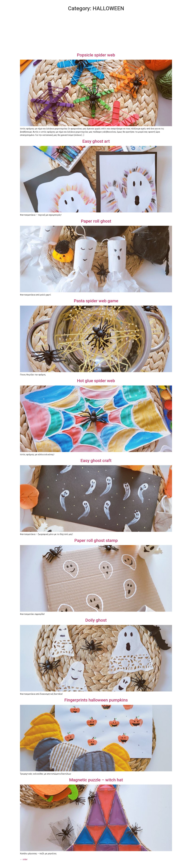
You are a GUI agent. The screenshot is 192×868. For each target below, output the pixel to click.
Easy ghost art (96, 141)
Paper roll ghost (96, 221)
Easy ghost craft (96, 461)
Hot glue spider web (96, 381)
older (24, 859)
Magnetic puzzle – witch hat (96, 780)
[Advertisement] (96, 32)
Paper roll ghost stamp (96, 540)
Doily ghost (96, 620)
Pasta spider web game (96, 301)
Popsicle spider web (96, 55)
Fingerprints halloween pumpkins (96, 700)
